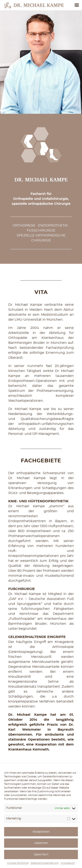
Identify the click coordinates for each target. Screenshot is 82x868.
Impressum (68, 863)
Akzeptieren (41, 832)
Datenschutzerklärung (45, 863)
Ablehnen (41, 843)
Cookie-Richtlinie (18, 863)
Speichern (41, 855)
